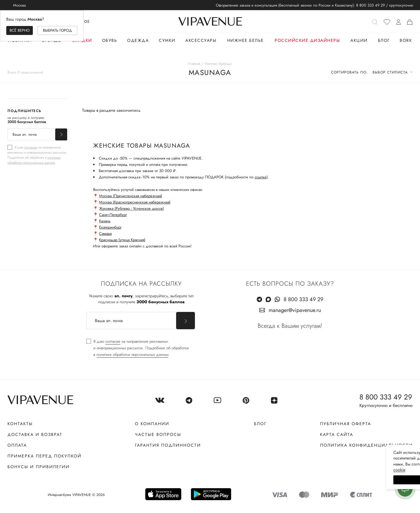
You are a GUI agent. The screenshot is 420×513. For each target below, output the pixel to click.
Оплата (17, 445)
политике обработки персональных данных (34, 160)
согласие (31, 147)
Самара (105, 233)
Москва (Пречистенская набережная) (131, 196)
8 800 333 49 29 (370, 5)
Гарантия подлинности (168, 445)
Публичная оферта (346, 424)
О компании (152, 424)
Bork (406, 40)
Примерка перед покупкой (44, 456)
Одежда (138, 40)
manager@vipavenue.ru (295, 310)
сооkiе (303, 470)
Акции (359, 40)
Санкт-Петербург (113, 215)
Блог (384, 40)
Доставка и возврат (35, 434)
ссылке (261, 177)
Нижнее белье (246, 40)
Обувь (110, 40)
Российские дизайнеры (307, 40)
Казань (105, 221)
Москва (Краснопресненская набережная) (135, 202)
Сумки (167, 40)
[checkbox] (37, 155)
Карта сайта (337, 434)
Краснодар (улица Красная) (122, 240)
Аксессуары (201, 40)
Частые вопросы (158, 434)
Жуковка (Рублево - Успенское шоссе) (131, 208)
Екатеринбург (110, 227)
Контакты (20, 424)
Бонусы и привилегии (39, 467)
